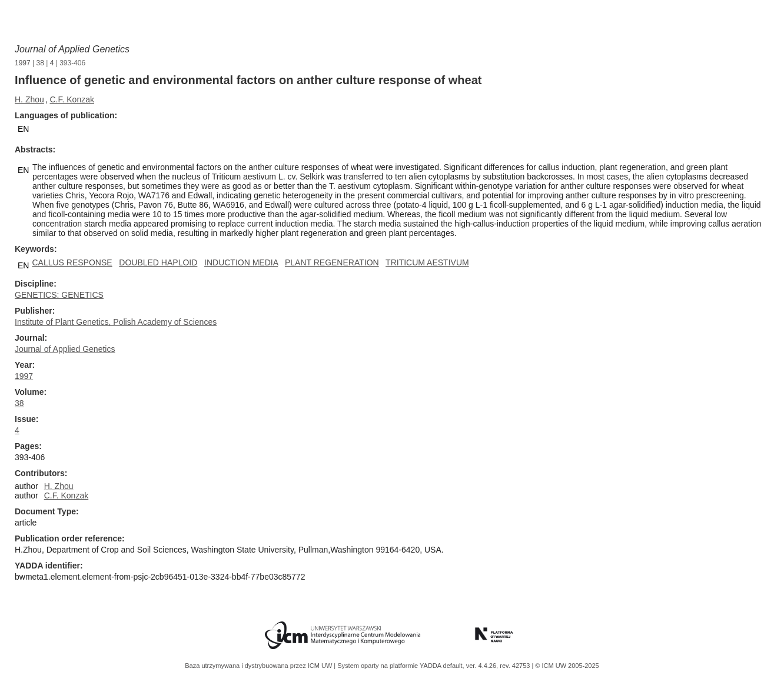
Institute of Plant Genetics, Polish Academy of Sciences (116, 322)
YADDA (431, 666)
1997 (23, 63)
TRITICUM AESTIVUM (427, 262)
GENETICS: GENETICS (59, 295)
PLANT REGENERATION (332, 262)
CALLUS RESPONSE (72, 262)
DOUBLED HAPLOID (158, 262)
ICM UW (321, 666)
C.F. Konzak (72, 99)
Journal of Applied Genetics (72, 49)
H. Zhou (29, 99)
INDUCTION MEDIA (241, 262)
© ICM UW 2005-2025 (567, 666)
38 (40, 63)
